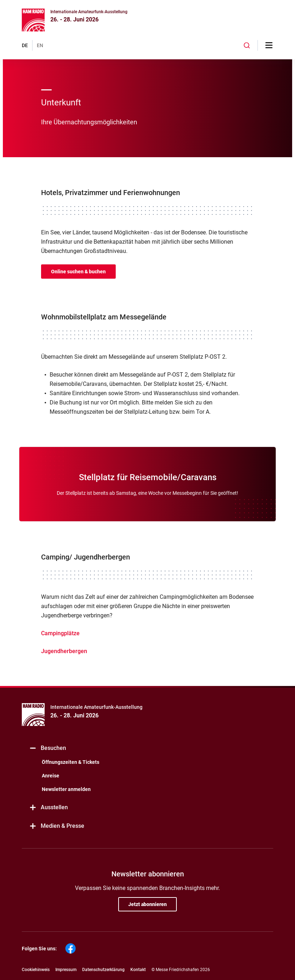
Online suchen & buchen (78, 272)
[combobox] (247, 45)
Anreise (51, 776)
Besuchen (47, 748)
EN (40, 45)
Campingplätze (60, 633)
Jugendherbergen (64, 651)
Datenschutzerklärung (103, 970)
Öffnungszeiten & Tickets (71, 762)
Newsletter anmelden (66, 789)
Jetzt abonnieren (147, 904)
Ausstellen (48, 808)
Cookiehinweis (36, 970)
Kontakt (138, 970)
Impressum (66, 970)
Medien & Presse (57, 826)
